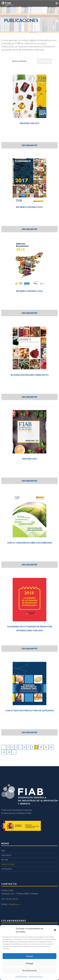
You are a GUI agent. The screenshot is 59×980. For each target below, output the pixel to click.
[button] (55, 930)
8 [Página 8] (32, 747)
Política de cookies (21, 976)
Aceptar (30, 956)
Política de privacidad (35, 976)
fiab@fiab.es (14, 904)
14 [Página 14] (9, 752)
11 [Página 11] (46, 747)
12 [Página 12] (51, 747)
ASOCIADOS (6, 855)
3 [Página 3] (16, 747)
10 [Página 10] (41, 747)
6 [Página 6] (24, 747)
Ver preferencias (29, 970)
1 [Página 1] (8, 747)
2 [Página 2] (12, 747)
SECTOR (5, 860)
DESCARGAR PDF (30, 145)
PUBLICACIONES (8, 864)
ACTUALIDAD (7, 869)
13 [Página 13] (4, 752)
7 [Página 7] (28, 747)
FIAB (3, 851)
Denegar (30, 963)
